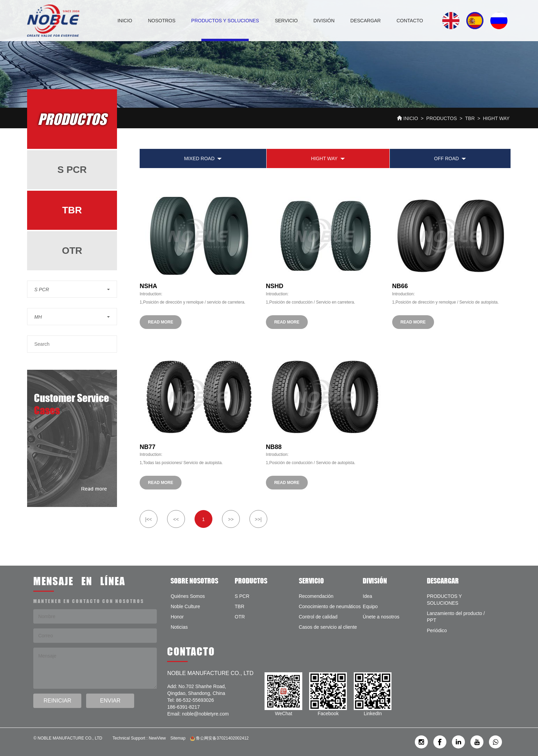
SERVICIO (286, 21)
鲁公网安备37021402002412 (219, 738)
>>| (258, 519)
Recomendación (316, 596)
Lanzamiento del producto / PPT (456, 617)
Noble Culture (185, 606)
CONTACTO (410, 21)
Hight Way (496, 118)
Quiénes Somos (188, 596)
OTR (72, 251)
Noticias (179, 627)
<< (176, 519)
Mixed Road (200, 158)
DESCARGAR (366, 21)
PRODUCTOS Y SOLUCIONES (225, 21)
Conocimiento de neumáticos (330, 606)
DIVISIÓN (324, 21)
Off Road (446, 158)
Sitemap (178, 738)
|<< (149, 519)
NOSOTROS (162, 21)
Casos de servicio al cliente (328, 627)
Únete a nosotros (381, 617)
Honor (177, 617)
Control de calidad (318, 617)
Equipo (370, 606)
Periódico (437, 630)
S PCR (72, 170)
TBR (470, 118)
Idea (367, 596)
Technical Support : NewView (139, 738)
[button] (72, 289)
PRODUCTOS (441, 118)
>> (231, 519)
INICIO (125, 21)
